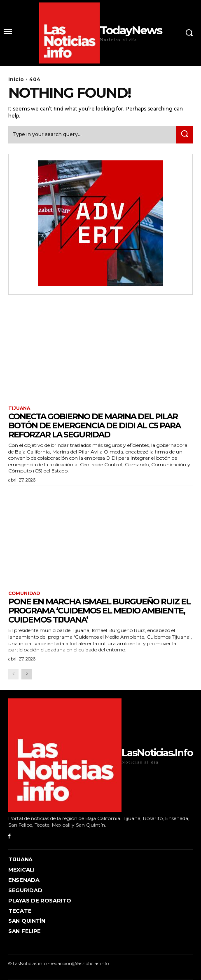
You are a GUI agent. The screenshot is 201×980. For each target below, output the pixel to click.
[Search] (185, 135)
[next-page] (27, 674)
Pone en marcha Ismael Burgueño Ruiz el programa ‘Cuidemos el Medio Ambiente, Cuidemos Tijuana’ (99, 611)
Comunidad (24, 593)
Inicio (16, 79)
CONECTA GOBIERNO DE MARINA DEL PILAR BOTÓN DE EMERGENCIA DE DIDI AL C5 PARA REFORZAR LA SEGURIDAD (94, 425)
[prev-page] (13, 674)
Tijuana (19, 408)
